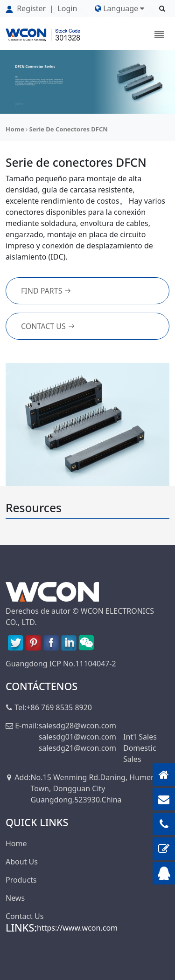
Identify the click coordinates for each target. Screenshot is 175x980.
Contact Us (48, 326)
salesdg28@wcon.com (77, 726)
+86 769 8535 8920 (59, 707)
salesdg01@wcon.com (77, 737)
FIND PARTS (46, 291)
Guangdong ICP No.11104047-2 (61, 664)
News (15, 898)
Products (21, 880)
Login (67, 8)
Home (15, 129)
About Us (22, 862)
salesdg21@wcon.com (77, 748)
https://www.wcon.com (77, 928)
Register (27, 8)
